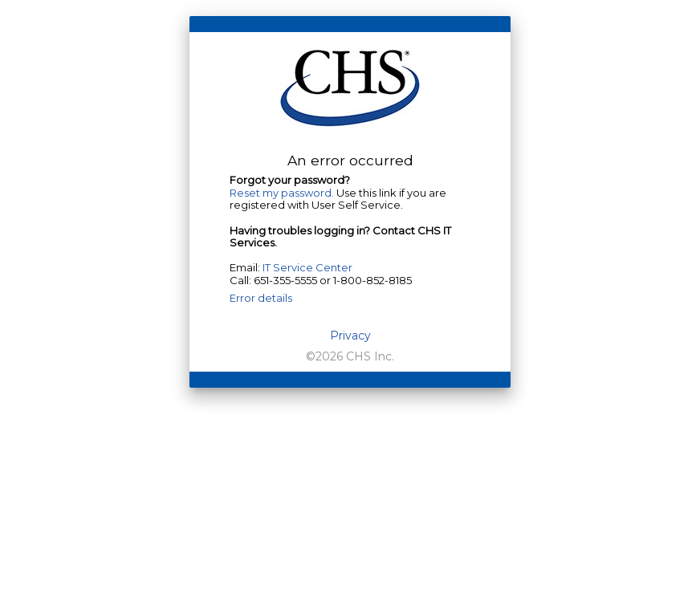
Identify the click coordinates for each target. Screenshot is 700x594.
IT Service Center (307, 267)
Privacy (350, 336)
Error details (261, 298)
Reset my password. (282, 193)
